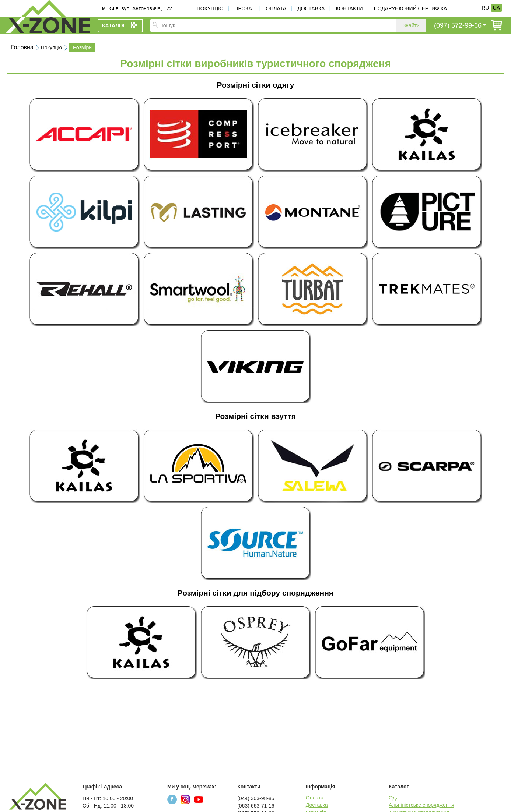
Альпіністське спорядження (421, 805)
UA (496, 8)
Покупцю (210, 8)
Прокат (244, 8)
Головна (22, 47)
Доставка (311, 8)
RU (485, 8)
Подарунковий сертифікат (412, 8)
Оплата (276, 8)
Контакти (349, 8)
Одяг (394, 798)
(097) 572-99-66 (458, 25)
